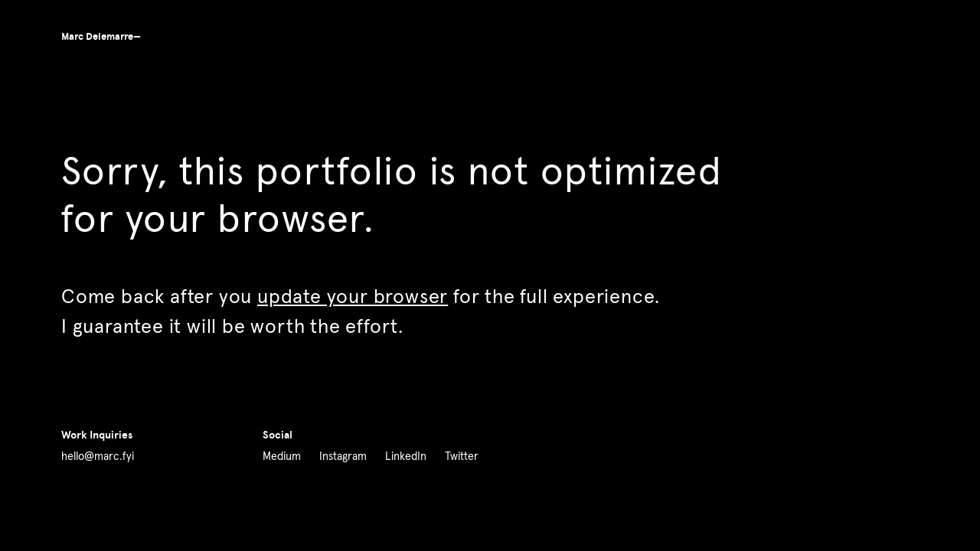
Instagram (343, 457)
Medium (282, 457)
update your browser (353, 297)
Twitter (462, 457)
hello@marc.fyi (98, 457)
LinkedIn (406, 457)
